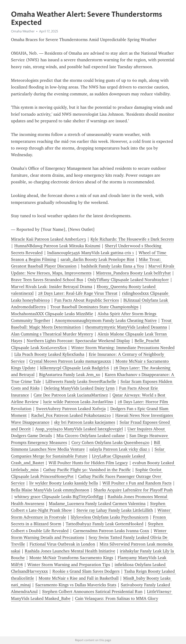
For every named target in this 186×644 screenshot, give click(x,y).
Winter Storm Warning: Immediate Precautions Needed (123, 348)
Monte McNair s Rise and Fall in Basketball (79, 578)
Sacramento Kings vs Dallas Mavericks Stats (76, 585)
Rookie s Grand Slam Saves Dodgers (86, 571)
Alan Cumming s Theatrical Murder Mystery (52, 334)
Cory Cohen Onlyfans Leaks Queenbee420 (110, 443)
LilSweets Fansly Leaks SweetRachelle (81, 381)
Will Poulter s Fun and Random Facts (137, 483)
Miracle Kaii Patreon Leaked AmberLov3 (48, 239)
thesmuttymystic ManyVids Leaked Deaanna (126, 327)
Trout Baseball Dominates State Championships (94, 307)
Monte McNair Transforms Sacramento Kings (71, 558)
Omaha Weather (23, 31)
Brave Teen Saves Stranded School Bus (47, 280)
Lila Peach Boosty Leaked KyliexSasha (49, 354)
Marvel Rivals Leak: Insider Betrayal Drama (52, 287)
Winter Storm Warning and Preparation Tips (69, 565)
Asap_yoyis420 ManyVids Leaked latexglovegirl (79, 429)
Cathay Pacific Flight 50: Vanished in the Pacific (87, 470)
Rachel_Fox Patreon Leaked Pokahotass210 (71, 415)
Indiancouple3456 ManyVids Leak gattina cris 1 (91, 253)
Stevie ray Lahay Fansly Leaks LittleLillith (115, 510)
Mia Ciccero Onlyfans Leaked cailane (91, 436)
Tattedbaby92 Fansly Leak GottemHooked (105, 524)
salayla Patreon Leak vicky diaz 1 (120, 449)
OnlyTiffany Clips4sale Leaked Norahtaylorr (128, 280)
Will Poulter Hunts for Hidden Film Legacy (88, 463)
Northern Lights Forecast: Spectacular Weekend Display (78, 341)
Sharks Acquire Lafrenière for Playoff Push (133, 490)
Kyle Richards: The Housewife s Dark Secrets (132, 239)
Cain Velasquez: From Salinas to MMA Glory (117, 598)
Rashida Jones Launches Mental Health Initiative (70, 551)
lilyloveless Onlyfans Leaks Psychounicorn (110, 517)
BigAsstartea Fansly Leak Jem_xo (70, 375)
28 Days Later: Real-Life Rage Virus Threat (78, 293)
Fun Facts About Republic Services (87, 300)
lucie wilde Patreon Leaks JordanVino (78, 402)
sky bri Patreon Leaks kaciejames (85, 422)
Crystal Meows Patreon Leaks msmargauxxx (70, 361)
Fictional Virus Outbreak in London (62, 544)
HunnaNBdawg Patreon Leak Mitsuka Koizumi (57, 246)
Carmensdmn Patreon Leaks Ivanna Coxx (111, 531)
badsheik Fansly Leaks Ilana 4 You (112, 266)
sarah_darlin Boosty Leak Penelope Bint (97, 259)
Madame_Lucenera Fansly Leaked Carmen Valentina (97, 504)
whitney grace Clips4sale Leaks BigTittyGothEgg (59, 497)
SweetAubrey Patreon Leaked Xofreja (71, 409)
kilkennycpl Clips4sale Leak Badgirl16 (75, 368)
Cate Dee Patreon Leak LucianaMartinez (71, 395)
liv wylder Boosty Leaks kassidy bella (64, 483)
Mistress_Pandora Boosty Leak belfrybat (133, 273)
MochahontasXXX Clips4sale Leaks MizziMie (52, 314)
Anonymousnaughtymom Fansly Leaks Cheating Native (106, 320)
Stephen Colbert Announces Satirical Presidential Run (92, 592)
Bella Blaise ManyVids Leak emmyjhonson (50, 490)
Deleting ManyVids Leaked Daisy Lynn (79, 388)
